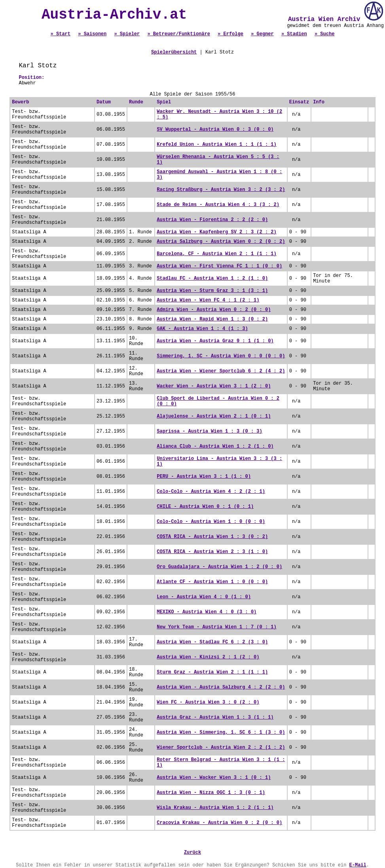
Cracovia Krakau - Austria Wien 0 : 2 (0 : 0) (219, 823)
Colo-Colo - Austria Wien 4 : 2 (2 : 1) (211, 492)
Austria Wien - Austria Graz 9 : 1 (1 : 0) (215, 341)
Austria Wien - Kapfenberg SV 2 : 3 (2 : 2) (216, 232)
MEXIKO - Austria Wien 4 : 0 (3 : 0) (207, 612)
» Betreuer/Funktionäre (178, 34)
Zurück (192, 853)
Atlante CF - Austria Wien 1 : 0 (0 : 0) (212, 582)
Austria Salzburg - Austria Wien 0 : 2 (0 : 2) (221, 242)
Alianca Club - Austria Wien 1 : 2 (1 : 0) (215, 446)
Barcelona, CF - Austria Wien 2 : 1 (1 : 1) (216, 254)
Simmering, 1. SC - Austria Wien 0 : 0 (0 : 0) (221, 356)
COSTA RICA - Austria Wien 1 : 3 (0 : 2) (212, 537)
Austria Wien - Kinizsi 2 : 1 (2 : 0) (208, 657)
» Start (61, 34)
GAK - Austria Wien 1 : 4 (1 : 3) (202, 329)
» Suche (324, 34)
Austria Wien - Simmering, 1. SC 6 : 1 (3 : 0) (221, 733)
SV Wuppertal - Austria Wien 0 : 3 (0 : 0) (215, 130)
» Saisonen (92, 34)
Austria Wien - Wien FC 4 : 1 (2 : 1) (208, 300)
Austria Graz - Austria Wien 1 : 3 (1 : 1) (215, 717)
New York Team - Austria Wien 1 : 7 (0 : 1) (216, 627)
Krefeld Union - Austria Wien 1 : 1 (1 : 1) (216, 145)
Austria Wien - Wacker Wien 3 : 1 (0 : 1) (214, 778)
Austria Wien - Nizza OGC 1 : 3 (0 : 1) (211, 793)
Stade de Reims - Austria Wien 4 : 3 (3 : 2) (218, 205)
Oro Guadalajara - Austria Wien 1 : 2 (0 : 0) (219, 567)
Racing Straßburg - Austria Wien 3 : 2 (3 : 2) (221, 190)
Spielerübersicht (174, 52)
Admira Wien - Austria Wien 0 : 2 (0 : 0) (214, 310)
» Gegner (262, 34)
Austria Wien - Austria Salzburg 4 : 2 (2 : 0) (221, 687)
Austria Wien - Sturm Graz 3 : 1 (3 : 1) (212, 291)
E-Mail (358, 865)
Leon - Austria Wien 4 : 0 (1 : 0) (204, 597)
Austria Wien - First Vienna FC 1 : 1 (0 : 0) (219, 266)
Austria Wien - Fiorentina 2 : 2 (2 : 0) (212, 220)
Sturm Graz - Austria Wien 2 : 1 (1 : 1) (212, 672)
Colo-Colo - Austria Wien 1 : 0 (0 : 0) (211, 522)
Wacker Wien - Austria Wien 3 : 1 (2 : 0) (214, 386)
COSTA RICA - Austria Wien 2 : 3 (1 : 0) (212, 552)
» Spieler (127, 34)
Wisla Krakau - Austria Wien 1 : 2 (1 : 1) (215, 808)
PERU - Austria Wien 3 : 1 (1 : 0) (204, 477)
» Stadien (294, 34)
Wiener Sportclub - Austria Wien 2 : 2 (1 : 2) (221, 748)
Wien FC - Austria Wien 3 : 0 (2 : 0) (208, 702)
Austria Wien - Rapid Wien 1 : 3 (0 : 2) (212, 319)
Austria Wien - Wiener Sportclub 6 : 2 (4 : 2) (221, 371)
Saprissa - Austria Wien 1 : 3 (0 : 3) (209, 431)
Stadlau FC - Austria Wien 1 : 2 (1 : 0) (212, 279)
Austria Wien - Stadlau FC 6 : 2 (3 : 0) (212, 642)
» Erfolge (230, 34)
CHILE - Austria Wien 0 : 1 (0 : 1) (205, 507)
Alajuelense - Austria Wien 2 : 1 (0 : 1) (214, 416)
